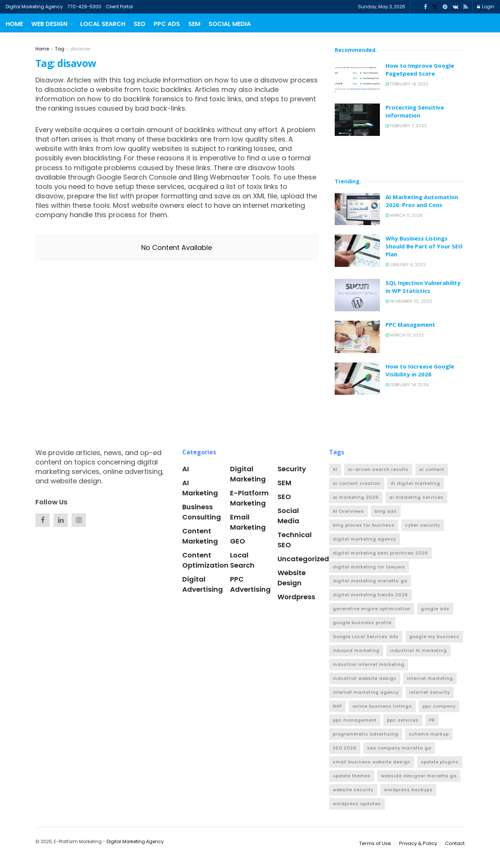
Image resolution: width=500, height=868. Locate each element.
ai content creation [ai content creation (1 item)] (357, 483)
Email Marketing (248, 522)
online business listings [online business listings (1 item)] (382, 706)
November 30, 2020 (409, 301)
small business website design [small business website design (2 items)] (372, 762)
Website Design (292, 578)
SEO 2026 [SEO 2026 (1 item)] (345, 748)
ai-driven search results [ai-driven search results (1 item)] (378, 469)
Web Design (49, 24)
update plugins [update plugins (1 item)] (440, 762)
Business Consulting (202, 512)
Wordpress (296, 597)
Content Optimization (205, 560)
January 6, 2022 (406, 265)
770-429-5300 (84, 7)
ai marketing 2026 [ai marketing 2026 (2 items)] (356, 497)
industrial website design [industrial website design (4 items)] (365, 678)
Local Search (103, 24)
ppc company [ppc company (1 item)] (439, 706)
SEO (139, 24)
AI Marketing (200, 488)
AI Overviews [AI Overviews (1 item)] (348, 511)
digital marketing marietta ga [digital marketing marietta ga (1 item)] (370, 581)
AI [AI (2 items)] (335, 469)
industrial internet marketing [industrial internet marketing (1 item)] (369, 664)
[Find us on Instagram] (79, 520)
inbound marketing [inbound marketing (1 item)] (356, 650)
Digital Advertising (203, 584)
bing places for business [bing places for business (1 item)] (364, 525)
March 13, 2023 (405, 335)
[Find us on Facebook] (43, 520)
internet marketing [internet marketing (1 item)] (430, 678)
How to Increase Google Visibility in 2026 (420, 370)
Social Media (230, 24)
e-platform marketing (249, 498)
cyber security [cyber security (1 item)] (423, 525)
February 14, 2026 (407, 385)
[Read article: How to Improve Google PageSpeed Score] (357, 78)
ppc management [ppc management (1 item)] (355, 720)
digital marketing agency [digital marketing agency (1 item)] (364, 539)
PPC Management (410, 324)
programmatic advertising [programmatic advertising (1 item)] (366, 734)
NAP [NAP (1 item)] (337, 706)
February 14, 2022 (407, 84)
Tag (60, 49)
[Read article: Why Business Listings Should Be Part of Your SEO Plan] (357, 251)
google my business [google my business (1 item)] (434, 637)
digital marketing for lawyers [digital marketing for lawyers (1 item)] (369, 567)
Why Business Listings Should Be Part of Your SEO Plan (424, 246)
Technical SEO (295, 540)
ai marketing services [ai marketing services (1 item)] (416, 497)
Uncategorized (303, 559)
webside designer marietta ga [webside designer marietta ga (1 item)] (419, 776)
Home (14, 24)
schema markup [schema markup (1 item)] (429, 734)
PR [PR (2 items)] (432, 720)
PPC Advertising (250, 584)
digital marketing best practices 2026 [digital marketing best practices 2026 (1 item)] (380, 553)
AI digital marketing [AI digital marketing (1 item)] (415, 483)
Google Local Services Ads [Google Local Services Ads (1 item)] (366, 637)
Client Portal (119, 7)
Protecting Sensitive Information (415, 111)
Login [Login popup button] (486, 7)
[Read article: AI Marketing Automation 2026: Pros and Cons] (357, 209)
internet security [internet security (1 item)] (430, 692)
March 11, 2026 (404, 215)
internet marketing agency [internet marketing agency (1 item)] (366, 692)
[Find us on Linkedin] (61, 520)
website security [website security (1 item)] (353, 790)
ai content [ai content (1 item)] (432, 469)
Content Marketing (200, 536)
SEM (194, 24)
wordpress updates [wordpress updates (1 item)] (357, 804)
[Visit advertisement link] (400, 156)
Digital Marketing (248, 474)
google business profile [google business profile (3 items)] (362, 623)
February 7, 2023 (406, 126)
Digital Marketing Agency (34, 7)
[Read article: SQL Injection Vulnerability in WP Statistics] (357, 295)
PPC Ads (167, 24)
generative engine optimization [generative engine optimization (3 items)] (372, 609)
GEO (238, 541)
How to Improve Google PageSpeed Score (420, 69)
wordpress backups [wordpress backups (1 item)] (408, 790)
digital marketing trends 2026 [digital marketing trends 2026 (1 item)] (370, 595)
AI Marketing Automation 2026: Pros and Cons (422, 201)
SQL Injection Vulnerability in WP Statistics (423, 287)
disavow (80, 49)
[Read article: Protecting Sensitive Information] (357, 120)
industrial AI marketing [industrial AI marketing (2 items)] (418, 650)
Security (292, 469)
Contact (455, 843)
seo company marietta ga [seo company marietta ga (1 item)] (399, 748)
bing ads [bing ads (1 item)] (386, 511)
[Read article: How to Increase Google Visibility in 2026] (357, 379)
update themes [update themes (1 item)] (352, 776)
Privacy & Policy (418, 843)
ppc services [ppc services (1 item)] (403, 720)
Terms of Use (375, 843)
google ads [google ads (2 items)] (435, 609)
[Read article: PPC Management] (357, 337)
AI (186, 469)
